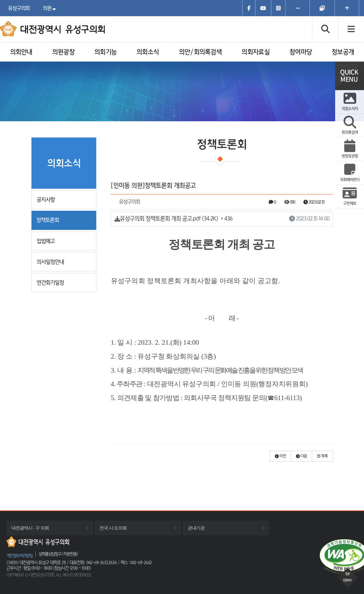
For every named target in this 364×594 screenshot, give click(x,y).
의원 (51, 8)
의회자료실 (256, 52)
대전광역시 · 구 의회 (37, 530)
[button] (280, 456)
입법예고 (46, 241)
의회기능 (106, 52)
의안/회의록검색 (200, 52)
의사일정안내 (50, 262)
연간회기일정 (50, 283)
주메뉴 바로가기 (0, 0)
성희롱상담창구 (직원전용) (58, 554)
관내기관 (203, 530)
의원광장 (63, 52)
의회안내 (21, 52)
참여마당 (301, 52)
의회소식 (148, 52)
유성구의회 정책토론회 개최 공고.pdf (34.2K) (222, 219)
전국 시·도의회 (120, 530)
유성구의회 (19, 8)
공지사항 (46, 200)
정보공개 (343, 52)
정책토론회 (48, 220)
